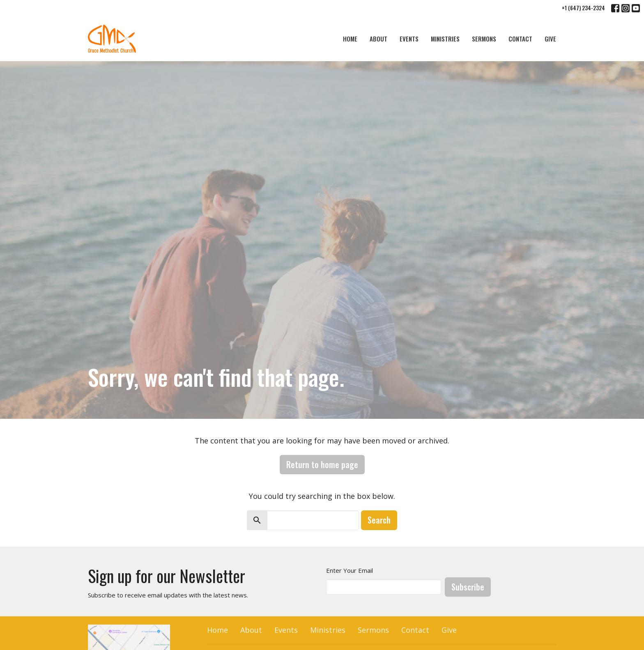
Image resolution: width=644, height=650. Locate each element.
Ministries (445, 39)
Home (350, 39)
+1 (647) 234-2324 (583, 8)
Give (550, 39)
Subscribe (468, 587)
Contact (520, 39)
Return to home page (322, 464)
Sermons (484, 39)
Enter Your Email (350, 570)
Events (409, 39)
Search (379, 520)
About (378, 39)
